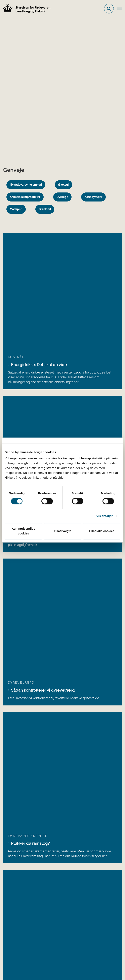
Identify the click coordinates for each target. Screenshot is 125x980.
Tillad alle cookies (101, 531)
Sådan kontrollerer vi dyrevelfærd (43, 349)
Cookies (16, 960)
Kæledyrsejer (93, 197)
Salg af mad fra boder (32, 434)
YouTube (15, 847)
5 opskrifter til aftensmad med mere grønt (51, 300)
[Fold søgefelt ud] (109, 9)
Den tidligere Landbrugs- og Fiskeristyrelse (39, 931)
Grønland (45, 209)
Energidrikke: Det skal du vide (39, 251)
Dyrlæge (62, 197)
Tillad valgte (62, 531)
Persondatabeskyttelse (52, 960)
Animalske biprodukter (25, 197)
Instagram (16, 828)
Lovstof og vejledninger (25, 871)
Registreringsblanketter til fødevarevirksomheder (43, 903)
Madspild (16, 209)
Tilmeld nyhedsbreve (23, 897)
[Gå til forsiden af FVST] (25, 9)
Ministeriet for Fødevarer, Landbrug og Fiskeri (41, 924)
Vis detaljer (105, 516)
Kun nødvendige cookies (24, 531)
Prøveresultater (19, 890)
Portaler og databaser (24, 878)
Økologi (64, 185)
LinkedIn (15, 815)
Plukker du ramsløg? (30, 389)
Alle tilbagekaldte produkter (29, 668)
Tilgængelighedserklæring (30, 968)
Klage (66, 968)
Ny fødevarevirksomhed (26, 185)
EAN (7, 772)
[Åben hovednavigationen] (121, 9)
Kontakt (13, 941)
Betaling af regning (19, 777)
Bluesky (15, 840)
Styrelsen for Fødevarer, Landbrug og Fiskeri (53, 576)
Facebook (16, 821)
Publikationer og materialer (27, 884)
